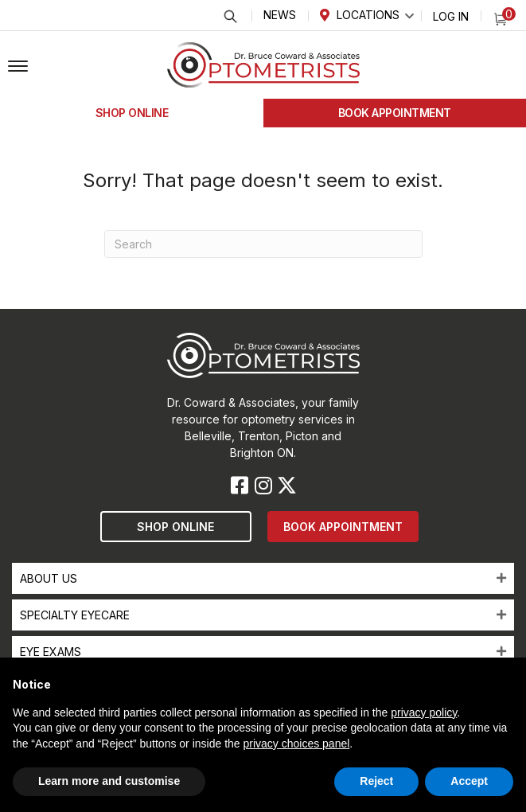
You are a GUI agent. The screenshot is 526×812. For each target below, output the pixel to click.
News (280, 15)
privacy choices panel (296, 744)
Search (230, 16)
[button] (18, 67)
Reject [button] (376, 781)
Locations (368, 15)
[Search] (263, 244)
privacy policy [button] (424, 712)
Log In (451, 16)
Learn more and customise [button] (109, 781)
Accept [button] (469, 781)
